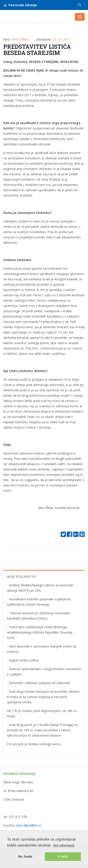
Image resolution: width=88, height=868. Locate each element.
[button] (79, 4)
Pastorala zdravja (20, 5)
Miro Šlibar (20, 39)
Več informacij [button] (64, 845)
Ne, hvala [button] (25, 856)
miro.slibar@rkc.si (28, 825)
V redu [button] (63, 856)
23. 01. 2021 (62, 39)
